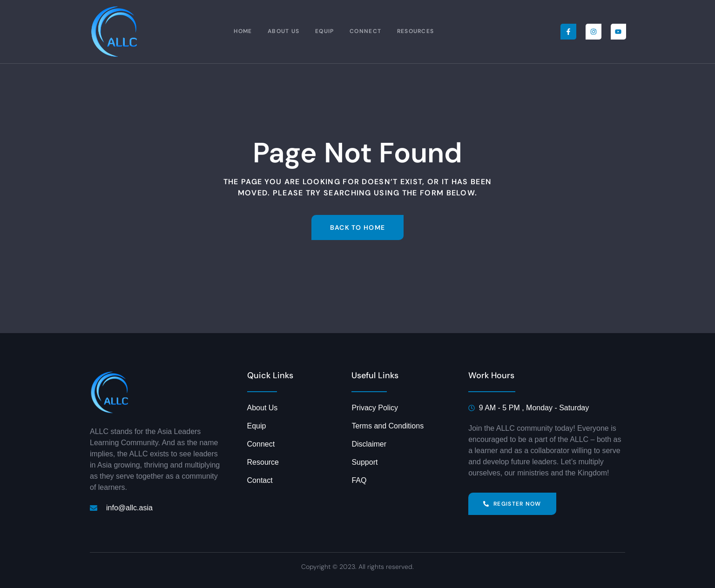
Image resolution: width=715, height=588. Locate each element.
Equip (326, 32)
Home (241, 32)
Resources (419, 32)
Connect (368, 32)
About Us (283, 32)
